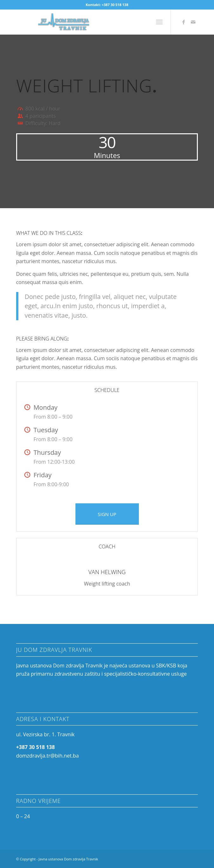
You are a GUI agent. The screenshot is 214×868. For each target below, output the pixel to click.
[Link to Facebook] (184, 22)
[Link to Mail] (193, 22)
